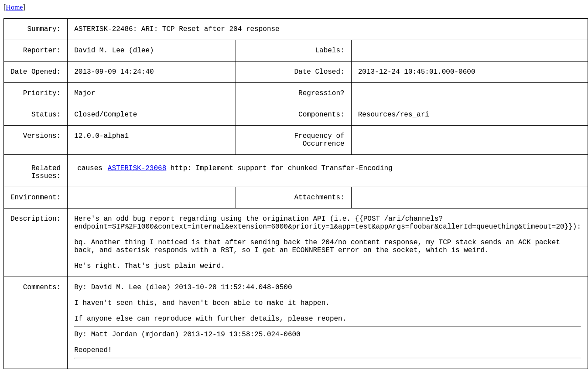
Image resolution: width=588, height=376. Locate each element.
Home (14, 7)
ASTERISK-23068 (137, 168)
